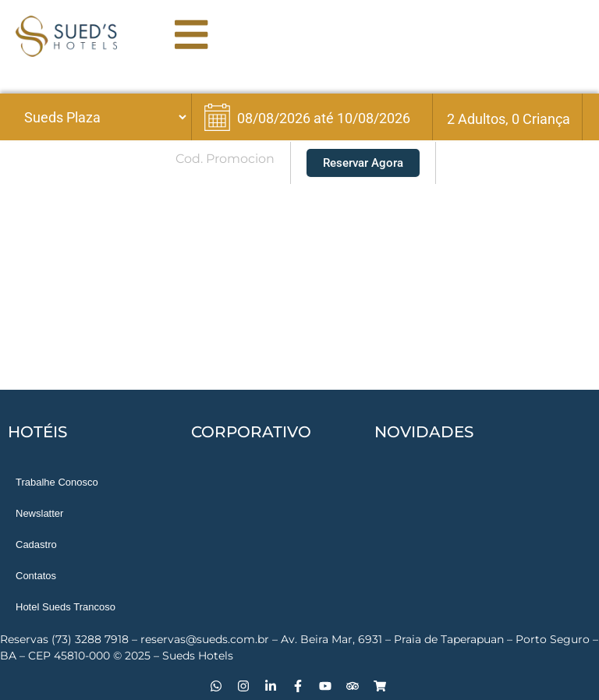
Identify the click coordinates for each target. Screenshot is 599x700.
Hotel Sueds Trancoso (66, 607)
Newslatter (39, 513)
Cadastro (36, 544)
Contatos (36, 576)
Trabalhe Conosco (57, 482)
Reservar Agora (363, 163)
